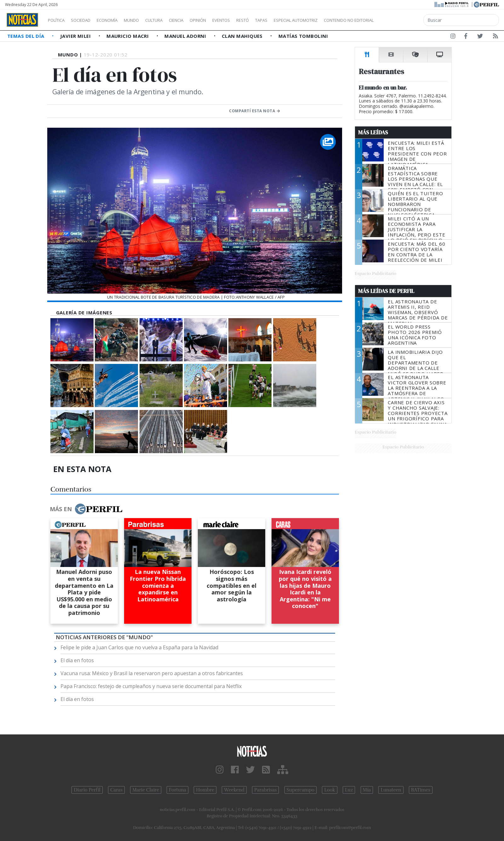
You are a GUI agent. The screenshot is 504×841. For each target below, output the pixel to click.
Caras (116, 790)
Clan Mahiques (243, 36)
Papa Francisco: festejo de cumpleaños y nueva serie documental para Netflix (151, 686)
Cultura (172, 20)
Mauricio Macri (128, 36)
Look (330, 790)
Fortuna (178, 790)
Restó (276, 20)
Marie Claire (146, 790)
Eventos (251, 20)
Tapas (297, 20)
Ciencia (198, 20)
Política (59, 20)
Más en (86, 509)
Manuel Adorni (186, 36)
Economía (118, 20)
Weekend (234, 790)
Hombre (205, 790)
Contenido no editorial (403, 20)
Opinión (224, 20)
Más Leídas (373, 132)
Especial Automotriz (338, 20)
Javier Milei (76, 36)
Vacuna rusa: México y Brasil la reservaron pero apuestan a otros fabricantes (152, 673)
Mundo (146, 20)
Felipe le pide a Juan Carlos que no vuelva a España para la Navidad (139, 647)
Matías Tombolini (303, 36)
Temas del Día (26, 36)
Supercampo (301, 790)
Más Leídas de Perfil (386, 291)
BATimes (421, 790)
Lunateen (391, 790)
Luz (349, 790)
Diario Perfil (87, 790)
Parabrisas (265, 790)
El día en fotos (77, 660)
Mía (367, 790)
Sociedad (87, 20)
